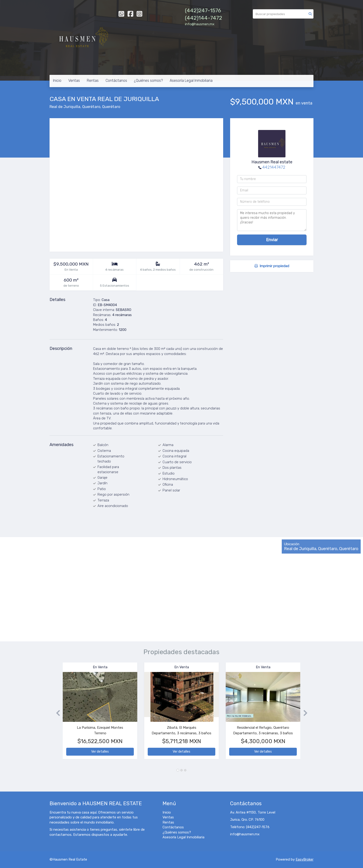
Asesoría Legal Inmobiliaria (191, 81)
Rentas (93, 81)
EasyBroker (305, 859)
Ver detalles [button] (100, 752)
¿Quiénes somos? (148, 81)
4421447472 (274, 167)
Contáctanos (116, 81)
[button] (56, 713)
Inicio (57, 81)
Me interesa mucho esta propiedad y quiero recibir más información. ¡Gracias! (272, 220)
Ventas (74, 81)
